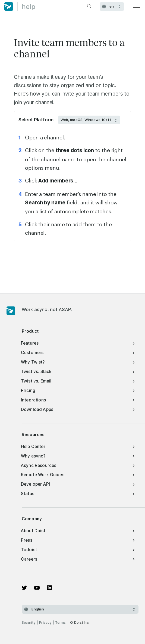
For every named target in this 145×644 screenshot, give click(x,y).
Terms (60, 622)
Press (78, 540)
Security (29, 622)
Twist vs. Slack (78, 372)
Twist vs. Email (78, 381)
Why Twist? (78, 362)
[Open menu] (137, 6)
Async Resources (78, 465)
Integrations (78, 400)
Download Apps (78, 409)
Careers (78, 559)
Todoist (78, 550)
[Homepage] (11, 311)
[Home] (20, 6)
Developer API (78, 484)
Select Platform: (37, 120)
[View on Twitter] (24, 588)
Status (78, 494)
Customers (78, 353)
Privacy (45, 622)
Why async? (78, 456)
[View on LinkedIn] (49, 588)
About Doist (78, 531)
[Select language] (80, 609)
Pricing (78, 390)
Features (78, 343)
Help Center (78, 447)
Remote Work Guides (78, 475)
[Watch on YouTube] (37, 588)
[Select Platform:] (89, 120)
